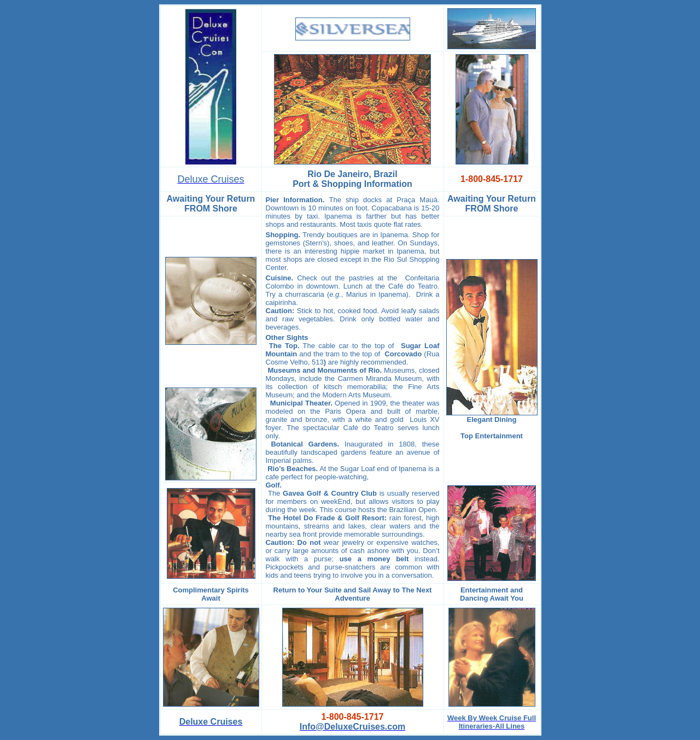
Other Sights (287, 337)
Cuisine (279, 278)
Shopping (282, 235)
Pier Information (294, 200)
